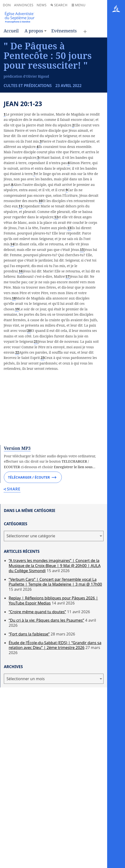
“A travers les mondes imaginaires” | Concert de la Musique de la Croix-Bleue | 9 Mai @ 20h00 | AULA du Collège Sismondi (55, 658)
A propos (34, 31)
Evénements (64, 31)
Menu (79, 5)
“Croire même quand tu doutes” (37, 704)
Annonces (24, 5)
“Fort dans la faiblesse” (29, 726)
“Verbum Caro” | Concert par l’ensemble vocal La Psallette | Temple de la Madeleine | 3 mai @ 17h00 (55, 674)
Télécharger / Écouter (32, 569)
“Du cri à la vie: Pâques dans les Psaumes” (46, 712)
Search (59, 5)
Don (7, 5)
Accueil (11, 31)
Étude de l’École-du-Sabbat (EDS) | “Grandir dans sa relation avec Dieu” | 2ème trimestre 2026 (55, 737)
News (42, 5)
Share (12, 581)
